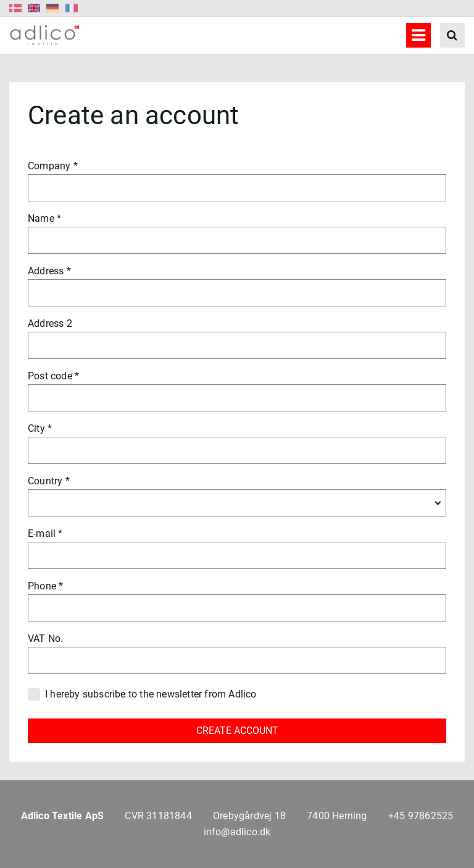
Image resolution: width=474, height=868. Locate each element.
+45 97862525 (421, 816)
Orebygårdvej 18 (249, 816)
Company (49, 166)
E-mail (42, 533)
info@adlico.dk (237, 832)
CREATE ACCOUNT (237, 731)
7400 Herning (337, 816)
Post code (50, 376)
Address (46, 271)
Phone (42, 586)
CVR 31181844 (158, 816)
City (36, 428)
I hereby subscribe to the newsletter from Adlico (151, 694)
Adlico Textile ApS (63, 816)
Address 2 (50, 323)
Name (41, 218)
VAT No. (45, 638)
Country (45, 481)
